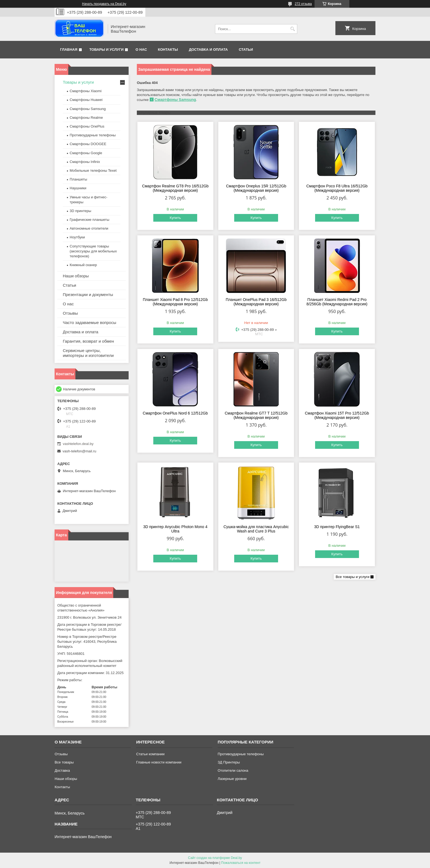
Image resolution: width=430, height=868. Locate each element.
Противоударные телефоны (93, 135)
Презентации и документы (88, 294)
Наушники (78, 188)
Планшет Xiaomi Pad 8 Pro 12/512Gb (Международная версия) (175, 302)
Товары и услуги (107, 50)
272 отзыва (303, 4)
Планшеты (78, 179)
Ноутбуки (77, 237)
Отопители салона (233, 770)
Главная (69, 50)
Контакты (168, 50)
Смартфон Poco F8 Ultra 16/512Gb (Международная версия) (337, 188)
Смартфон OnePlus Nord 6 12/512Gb (175, 413)
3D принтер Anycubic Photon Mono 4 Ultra (175, 529)
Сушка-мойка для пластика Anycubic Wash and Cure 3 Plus (256, 529)
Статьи (246, 50)
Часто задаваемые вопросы (90, 322)
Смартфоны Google (86, 153)
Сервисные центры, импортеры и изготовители (88, 353)
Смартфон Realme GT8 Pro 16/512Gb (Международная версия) (175, 188)
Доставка (62, 770)
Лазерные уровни (232, 779)
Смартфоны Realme (86, 118)
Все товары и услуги (353, 577)
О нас (141, 50)
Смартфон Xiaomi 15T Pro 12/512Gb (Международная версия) (337, 415)
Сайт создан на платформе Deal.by (215, 858)
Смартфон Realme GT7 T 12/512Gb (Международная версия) (256, 415)
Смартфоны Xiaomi (86, 91)
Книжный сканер (83, 265)
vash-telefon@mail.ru (79, 451)
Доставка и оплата (208, 50)
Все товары (64, 762)
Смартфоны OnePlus (87, 126)
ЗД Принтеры (229, 762)
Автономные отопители (89, 228)
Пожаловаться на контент (241, 863)
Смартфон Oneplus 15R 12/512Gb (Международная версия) (256, 188)
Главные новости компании (159, 762)
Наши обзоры (76, 276)
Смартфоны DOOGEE (88, 144)
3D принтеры (80, 211)
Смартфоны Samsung (175, 100)
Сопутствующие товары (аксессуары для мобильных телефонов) (93, 251)
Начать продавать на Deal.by (104, 4)
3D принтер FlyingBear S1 (337, 527)
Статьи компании (150, 754)
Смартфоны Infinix (85, 162)
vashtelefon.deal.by (78, 444)
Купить (175, 218)
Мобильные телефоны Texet (93, 170)
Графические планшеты (90, 220)
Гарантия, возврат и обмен (88, 341)
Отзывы (70, 313)
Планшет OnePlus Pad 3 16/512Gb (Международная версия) (256, 302)
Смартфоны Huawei (86, 100)
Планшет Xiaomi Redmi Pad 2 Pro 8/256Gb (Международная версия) (337, 302)
